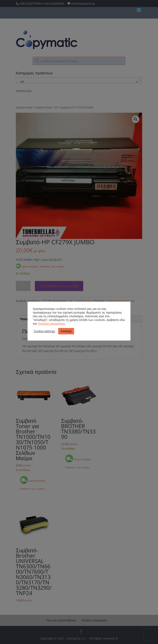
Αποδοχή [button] (66, 331)
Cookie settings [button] (44, 331)
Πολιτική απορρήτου (51, 323)
